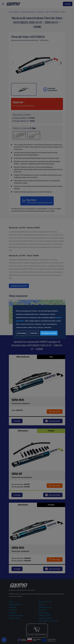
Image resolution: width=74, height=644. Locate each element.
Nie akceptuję (22, 333)
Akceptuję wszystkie (49, 333)
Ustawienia (34, 333)
